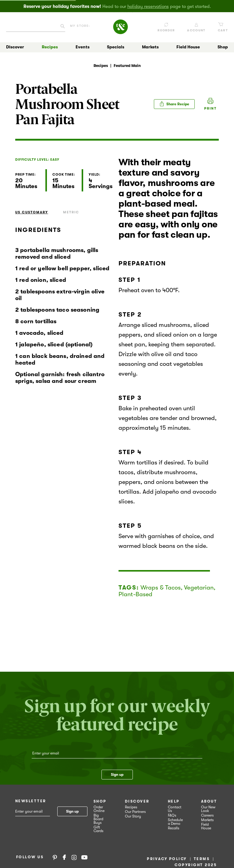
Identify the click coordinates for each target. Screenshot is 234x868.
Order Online (99, 809)
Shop (223, 47)
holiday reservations (148, 6)
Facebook (64, 857)
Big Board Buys (98, 819)
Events (83, 47)
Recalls (174, 828)
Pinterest (55, 857)
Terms (202, 859)
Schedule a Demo (175, 822)
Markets (150, 47)
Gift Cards (98, 829)
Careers (207, 815)
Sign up (117, 775)
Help (174, 801)
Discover (15, 47)
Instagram (74, 857)
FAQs (172, 815)
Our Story (133, 816)
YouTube (84, 857)
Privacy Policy (167, 859)
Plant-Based (135, 594)
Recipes (50, 47)
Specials (116, 47)
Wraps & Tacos (161, 588)
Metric (71, 212)
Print (210, 108)
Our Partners (135, 812)
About (209, 801)
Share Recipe (174, 104)
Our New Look (208, 809)
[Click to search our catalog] (62, 27)
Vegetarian (199, 588)
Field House (188, 47)
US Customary (32, 212)
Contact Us (175, 809)
